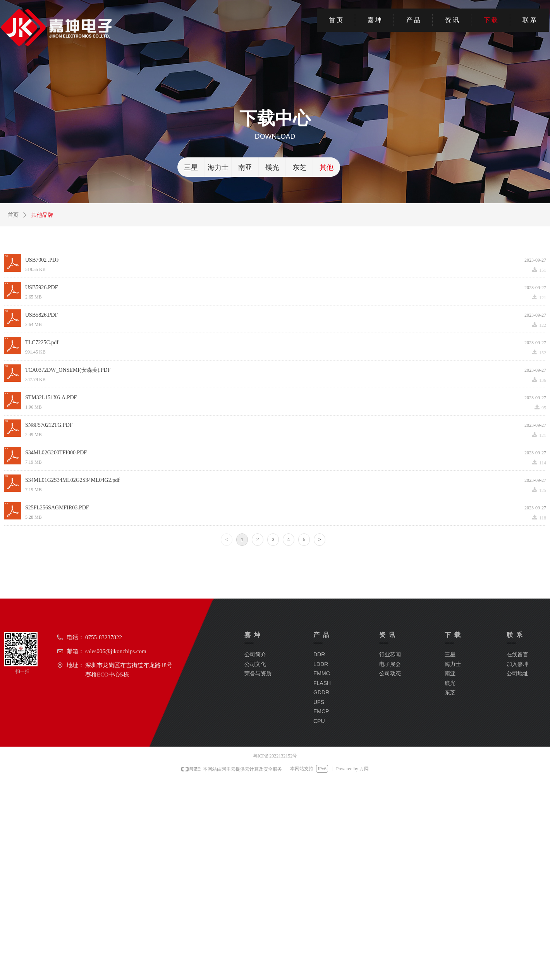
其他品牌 (42, 215)
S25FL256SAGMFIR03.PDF (57, 508)
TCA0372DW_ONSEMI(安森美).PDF (68, 370)
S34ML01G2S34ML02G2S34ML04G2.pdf (72, 480)
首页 (13, 215)
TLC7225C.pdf (42, 342)
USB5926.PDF (41, 287)
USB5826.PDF (41, 315)
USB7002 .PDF (42, 260)
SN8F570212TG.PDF (49, 425)
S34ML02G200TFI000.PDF (56, 453)
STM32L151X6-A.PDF (51, 398)
